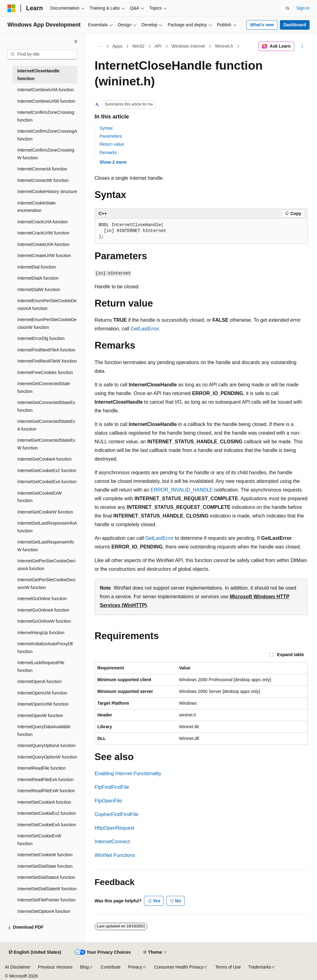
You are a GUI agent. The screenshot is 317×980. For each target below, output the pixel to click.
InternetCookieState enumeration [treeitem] (37, 207)
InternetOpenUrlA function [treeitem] (42, 693)
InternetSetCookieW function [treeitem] (45, 855)
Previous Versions (55, 967)
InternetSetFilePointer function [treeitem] (46, 900)
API (158, 46)
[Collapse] (76, 41)
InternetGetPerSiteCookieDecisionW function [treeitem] (46, 584)
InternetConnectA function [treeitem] (42, 169)
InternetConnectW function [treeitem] (43, 180)
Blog (85, 967)
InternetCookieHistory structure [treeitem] (47, 191)
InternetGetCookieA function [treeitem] (44, 459)
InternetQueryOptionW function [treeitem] (47, 757)
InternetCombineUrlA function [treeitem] (46, 90)
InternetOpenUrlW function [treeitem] (43, 704)
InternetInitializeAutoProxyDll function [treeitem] (45, 648)
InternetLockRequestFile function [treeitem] (41, 666)
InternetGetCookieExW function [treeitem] (39, 497)
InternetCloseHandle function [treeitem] (38, 75)
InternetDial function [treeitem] (37, 267)
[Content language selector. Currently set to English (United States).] (35, 952)
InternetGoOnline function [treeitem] (42, 599)
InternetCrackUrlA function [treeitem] (43, 222)
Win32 (138, 46)
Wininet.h (224, 46)
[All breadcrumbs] (100, 46)
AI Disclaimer (18, 967)
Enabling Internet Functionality (128, 774)
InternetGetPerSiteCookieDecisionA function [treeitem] (46, 565)
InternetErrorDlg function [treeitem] (41, 338)
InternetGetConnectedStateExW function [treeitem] (46, 444)
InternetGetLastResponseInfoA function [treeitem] (47, 527)
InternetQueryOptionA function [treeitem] (46, 746)
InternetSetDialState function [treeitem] (45, 866)
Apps (117, 46)
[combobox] (42, 54)
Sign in (303, 8)
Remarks (108, 153)
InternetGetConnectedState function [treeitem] (44, 387)
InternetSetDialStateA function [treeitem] (46, 877)
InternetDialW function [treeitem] (39, 290)
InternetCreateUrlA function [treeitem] (43, 244)
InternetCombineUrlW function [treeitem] (46, 101)
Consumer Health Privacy (179, 967)
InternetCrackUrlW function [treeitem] (43, 233)
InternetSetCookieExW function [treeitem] (39, 840)
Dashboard (295, 25)
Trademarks (260, 967)
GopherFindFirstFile (117, 814)
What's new (262, 25)
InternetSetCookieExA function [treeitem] (47, 825)
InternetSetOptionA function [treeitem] (44, 911)
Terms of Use (228, 967)
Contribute (111, 967)
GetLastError (145, 329)
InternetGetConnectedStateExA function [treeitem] (46, 425)
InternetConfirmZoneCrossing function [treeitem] (46, 116)
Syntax (106, 128)
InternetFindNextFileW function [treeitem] (47, 361)
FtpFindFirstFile (112, 787)
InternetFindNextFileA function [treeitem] (46, 350)
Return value (112, 144)
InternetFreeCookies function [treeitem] (45, 372)
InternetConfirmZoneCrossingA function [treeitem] (47, 135)
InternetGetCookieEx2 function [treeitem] (47, 471)
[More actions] (302, 46)
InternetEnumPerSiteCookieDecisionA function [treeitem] (47, 305)
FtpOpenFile (108, 801)
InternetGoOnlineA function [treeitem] (43, 610)
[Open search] (288, 8)
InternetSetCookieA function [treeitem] (44, 802)
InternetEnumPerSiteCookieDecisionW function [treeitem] (47, 323)
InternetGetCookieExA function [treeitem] (47, 482)
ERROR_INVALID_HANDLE (182, 490)
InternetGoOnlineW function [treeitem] (44, 621)
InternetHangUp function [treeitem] (41, 633)
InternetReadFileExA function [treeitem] (45, 780)
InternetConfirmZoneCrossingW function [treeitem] (46, 154)
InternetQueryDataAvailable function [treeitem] (44, 731)
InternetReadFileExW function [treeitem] (46, 791)
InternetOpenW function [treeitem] (40, 716)
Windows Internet (188, 46)
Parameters (111, 136)
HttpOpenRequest (115, 828)
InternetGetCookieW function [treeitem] (45, 512)
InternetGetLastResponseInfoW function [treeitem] (46, 546)
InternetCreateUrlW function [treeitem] (44, 256)
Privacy (135, 967)
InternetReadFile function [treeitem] (41, 768)
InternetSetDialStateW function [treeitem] (47, 889)
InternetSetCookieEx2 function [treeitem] (47, 813)
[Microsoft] (11, 8)
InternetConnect (112, 842)
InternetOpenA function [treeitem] (39, 681)
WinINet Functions (115, 855)
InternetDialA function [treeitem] (38, 278)
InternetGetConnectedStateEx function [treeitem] (46, 406)
